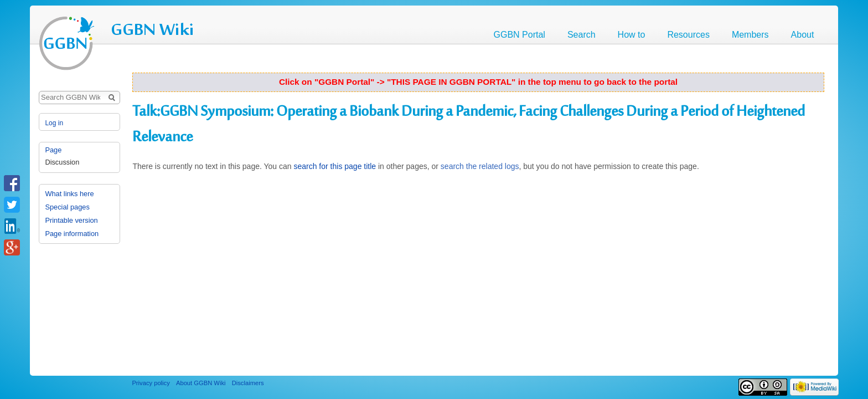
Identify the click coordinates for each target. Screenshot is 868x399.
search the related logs (480, 166)
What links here (69, 194)
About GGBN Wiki (201, 383)
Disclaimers (248, 383)
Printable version (71, 220)
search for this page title (335, 166)
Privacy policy (151, 383)
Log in (54, 123)
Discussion (62, 162)
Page (53, 150)
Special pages (67, 207)
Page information (72, 234)
